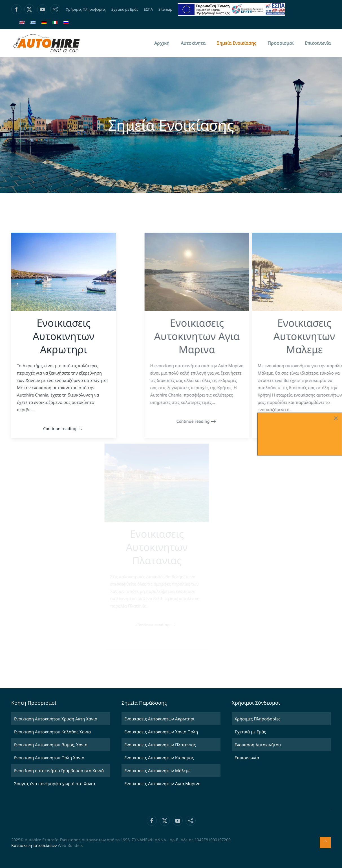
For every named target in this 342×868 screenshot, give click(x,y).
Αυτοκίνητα (193, 43)
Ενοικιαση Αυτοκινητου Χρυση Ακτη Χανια (56, 719)
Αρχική (162, 43)
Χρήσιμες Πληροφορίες (86, 9)
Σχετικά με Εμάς (125, 9)
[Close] (336, 418)
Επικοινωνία (318, 43)
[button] (325, 843)
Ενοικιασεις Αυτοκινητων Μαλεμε (157, 771)
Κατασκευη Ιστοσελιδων (34, 845)
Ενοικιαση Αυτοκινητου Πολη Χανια (49, 758)
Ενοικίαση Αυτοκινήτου (258, 745)
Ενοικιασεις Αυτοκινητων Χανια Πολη (161, 732)
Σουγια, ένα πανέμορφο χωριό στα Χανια (55, 784)
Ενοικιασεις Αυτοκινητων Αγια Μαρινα (162, 784)
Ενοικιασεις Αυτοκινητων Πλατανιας (160, 745)
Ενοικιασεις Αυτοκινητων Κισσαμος (159, 758)
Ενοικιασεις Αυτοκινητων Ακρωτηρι (159, 719)
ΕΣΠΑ (148, 9)
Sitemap (165, 9)
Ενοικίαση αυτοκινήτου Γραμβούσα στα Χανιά (59, 771)
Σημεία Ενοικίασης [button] (237, 43)
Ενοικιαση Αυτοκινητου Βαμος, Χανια (51, 745)
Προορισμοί (281, 43)
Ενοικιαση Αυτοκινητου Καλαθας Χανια (52, 732)
